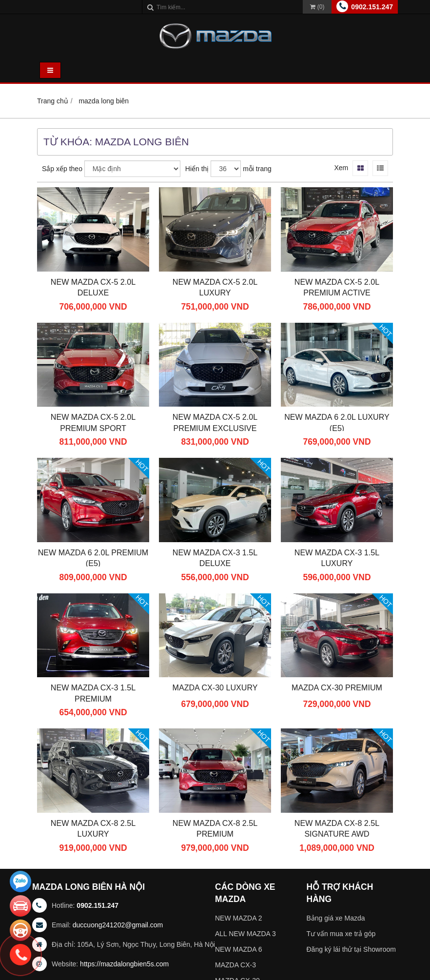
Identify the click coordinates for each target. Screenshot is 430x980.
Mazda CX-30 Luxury (215, 687)
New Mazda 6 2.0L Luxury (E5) (337, 422)
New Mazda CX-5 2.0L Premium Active (337, 287)
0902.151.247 (372, 7)
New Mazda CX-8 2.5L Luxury (93, 829)
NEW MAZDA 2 (238, 918)
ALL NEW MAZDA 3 (245, 934)
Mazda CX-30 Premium (337, 687)
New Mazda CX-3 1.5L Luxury (337, 558)
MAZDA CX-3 (235, 965)
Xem (341, 168)
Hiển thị (197, 169)
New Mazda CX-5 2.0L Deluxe (93, 287)
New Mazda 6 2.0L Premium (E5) (93, 558)
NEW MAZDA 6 (238, 949)
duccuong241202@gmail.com (118, 925)
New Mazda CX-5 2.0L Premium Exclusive (215, 422)
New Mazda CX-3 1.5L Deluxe (215, 558)
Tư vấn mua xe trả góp (341, 934)
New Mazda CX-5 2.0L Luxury (215, 287)
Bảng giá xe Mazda (336, 918)
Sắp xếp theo (62, 169)
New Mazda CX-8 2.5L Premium (215, 829)
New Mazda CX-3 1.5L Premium (93, 693)
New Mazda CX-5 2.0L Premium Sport (93, 422)
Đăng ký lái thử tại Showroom (352, 949)
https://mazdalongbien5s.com (124, 964)
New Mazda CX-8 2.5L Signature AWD (337, 829)
